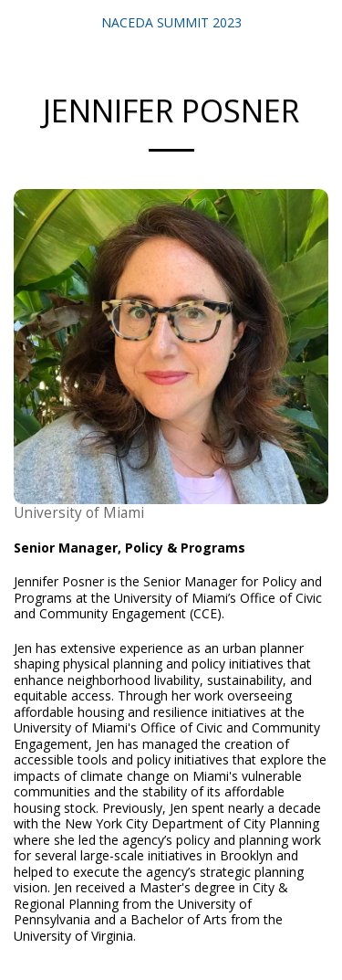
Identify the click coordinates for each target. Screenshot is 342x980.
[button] (20, 21)
